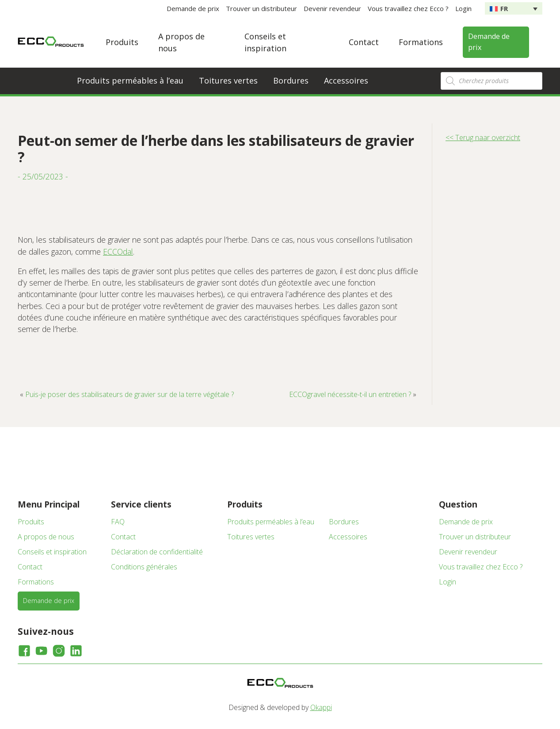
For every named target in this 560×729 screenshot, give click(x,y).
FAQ (118, 522)
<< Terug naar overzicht (483, 137)
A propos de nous (46, 537)
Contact (364, 42)
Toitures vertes (228, 80)
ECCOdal (118, 252)
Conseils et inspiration (52, 552)
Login (463, 8)
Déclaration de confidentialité (157, 552)
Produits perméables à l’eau (130, 80)
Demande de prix (193, 8)
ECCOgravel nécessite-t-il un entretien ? (350, 394)
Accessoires (346, 80)
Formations (421, 42)
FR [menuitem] (504, 8)
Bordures (291, 80)
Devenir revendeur (332, 8)
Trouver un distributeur (261, 8)
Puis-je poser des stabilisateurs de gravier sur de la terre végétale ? (130, 394)
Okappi (321, 707)
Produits (122, 42)
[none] (514, 8)
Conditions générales (144, 567)
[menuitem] (514, 8)
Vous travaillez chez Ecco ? (408, 8)
